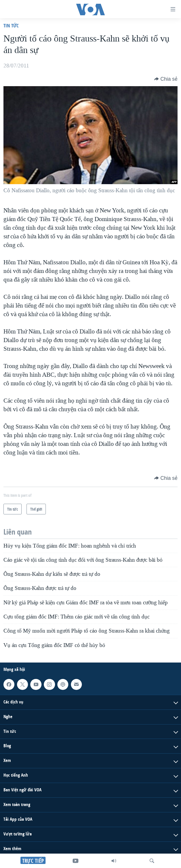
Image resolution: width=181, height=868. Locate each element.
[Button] (166, 79)
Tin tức (11, 26)
